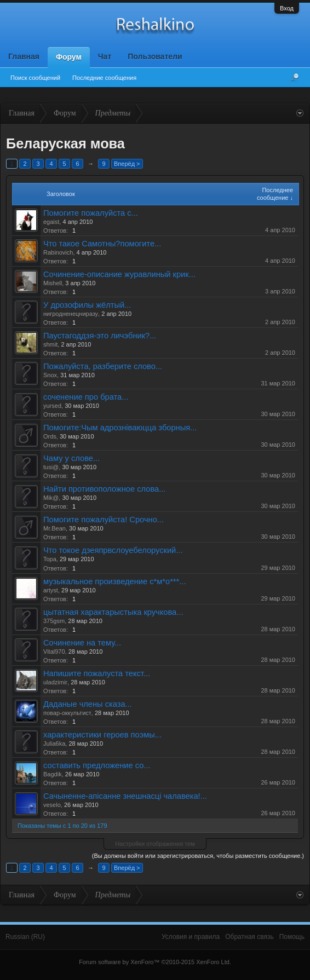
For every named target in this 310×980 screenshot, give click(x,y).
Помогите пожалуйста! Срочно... (104, 520)
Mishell (53, 283)
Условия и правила (191, 937)
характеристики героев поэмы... (102, 735)
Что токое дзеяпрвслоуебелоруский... (113, 550)
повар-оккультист (67, 713)
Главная (24, 56)
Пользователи (155, 56)
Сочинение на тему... (82, 643)
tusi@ (51, 467)
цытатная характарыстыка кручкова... (113, 612)
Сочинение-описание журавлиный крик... (119, 274)
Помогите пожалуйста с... (91, 213)
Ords (50, 436)
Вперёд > (127, 164)
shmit (50, 344)
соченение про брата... (86, 397)
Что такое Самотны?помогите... (102, 244)
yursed (52, 406)
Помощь (292, 937)
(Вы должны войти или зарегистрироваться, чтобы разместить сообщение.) (198, 856)
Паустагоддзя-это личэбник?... (100, 336)
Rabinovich (58, 252)
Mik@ (51, 498)
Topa (50, 559)
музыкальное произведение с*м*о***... (114, 581)
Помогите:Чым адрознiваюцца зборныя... (120, 428)
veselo (52, 805)
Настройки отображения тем (155, 844)
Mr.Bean (54, 528)
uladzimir (55, 682)
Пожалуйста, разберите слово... (103, 366)
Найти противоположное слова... (104, 489)
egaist (51, 222)
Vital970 (54, 652)
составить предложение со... (97, 765)
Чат (105, 56)
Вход (287, 8)
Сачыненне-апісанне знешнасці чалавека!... (125, 796)
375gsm (54, 621)
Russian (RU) (25, 937)
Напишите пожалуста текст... (97, 673)
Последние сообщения (104, 78)
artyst (51, 590)
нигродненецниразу (71, 314)
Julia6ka (54, 743)
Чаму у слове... (71, 458)
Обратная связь (249, 937)
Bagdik (53, 774)
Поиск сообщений (35, 78)
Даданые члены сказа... (88, 704)
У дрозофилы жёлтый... (87, 305)
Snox (50, 375)
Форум (69, 57)
